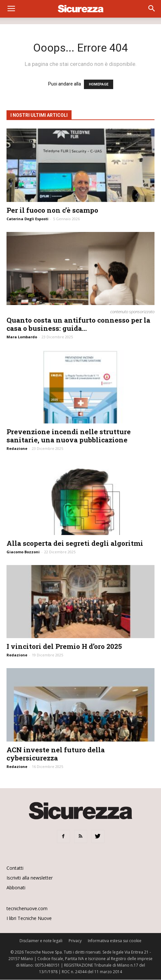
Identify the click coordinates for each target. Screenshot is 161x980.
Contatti (15, 868)
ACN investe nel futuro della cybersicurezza (56, 754)
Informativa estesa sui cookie (115, 941)
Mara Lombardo (22, 337)
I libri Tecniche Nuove (29, 918)
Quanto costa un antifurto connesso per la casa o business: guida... (78, 324)
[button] (152, 9)
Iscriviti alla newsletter (30, 878)
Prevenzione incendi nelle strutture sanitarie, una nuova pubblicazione (69, 436)
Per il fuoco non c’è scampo (52, 210)
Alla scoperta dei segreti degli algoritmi (75, 543)
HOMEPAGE (99, 84)
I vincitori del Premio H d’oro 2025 (64, 646)
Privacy (75, 941)
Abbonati (16, 888)
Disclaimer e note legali (41, 941)
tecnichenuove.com (27, 908)
